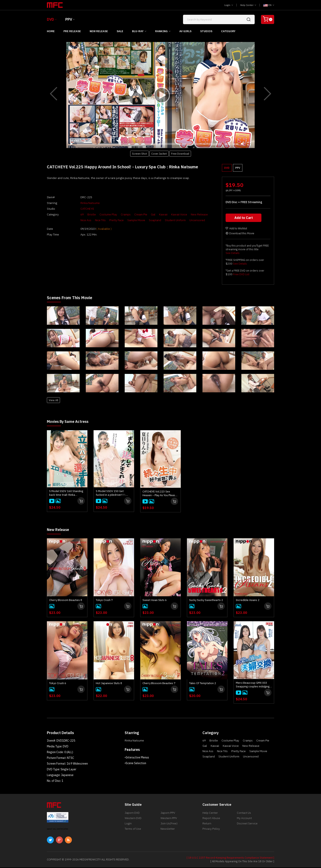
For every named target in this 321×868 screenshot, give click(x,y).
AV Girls (185, 31)
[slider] (149, 144)
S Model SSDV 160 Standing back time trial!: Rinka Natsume (66, 494)
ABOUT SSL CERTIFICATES (58, 830)
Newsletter (168, 832)
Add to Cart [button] (244, 219)
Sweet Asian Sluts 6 (155, 601)
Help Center (248, 5)
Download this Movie (240, 234)
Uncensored (189, 220)
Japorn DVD (132, 814)
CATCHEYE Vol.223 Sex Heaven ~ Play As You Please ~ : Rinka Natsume (160, 494)
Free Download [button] (180, 154)
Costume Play (100, 214)
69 (74, 214)
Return (207, 826)
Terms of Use (133, 832)
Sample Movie (128, 220)
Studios (206, 31)
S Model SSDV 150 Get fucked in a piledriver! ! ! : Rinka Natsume (111, 494)
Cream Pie (133, 214)
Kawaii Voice (171, 214)
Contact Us (244, 814)
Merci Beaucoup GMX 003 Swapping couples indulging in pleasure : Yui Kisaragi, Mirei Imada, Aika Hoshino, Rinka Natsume (253, 685)
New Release (99, 31)
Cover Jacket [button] (159, 154)
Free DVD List (241, 275)
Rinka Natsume (82, 203)
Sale (120, 31)
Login (229, 5)
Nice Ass (78, 220)
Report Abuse (211, 820)
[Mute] (243, 144)
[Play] (160, 95)
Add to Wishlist (236, 229)
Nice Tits (92, 220)
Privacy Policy (211, 832)
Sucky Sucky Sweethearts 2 (206, 601)
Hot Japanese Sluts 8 (109, 684)
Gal (145, 214)
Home (51, 31)
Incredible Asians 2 (248, 601)
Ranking (161, 31)
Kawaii (155, 214)
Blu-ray (138, 31)
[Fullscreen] (249, 144)
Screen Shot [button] (140, 154)
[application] (160, 95)
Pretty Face (108, 220)
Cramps (118, 214)
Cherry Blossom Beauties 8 (66, 601)
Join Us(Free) (169, 826)
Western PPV (169, 820)
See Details (233, 254)
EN (269, 5)
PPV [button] (238, 168)
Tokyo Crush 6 (58, 684)
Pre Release (72, 31)
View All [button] (53, 401)
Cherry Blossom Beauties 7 (159, 684)
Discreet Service (247, 826)
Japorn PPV (168, 814)
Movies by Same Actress (70, 422)
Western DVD (133, 820)
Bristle (83, 214)
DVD (50, 19)
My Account (244, 820)
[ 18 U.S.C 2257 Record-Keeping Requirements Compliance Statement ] (230, 858)
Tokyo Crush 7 (104, 601)
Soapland (147, 220)
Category (228, 31)
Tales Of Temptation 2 (203, 684)
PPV (69, 19)
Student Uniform (167, 220)
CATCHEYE (79, 209)
